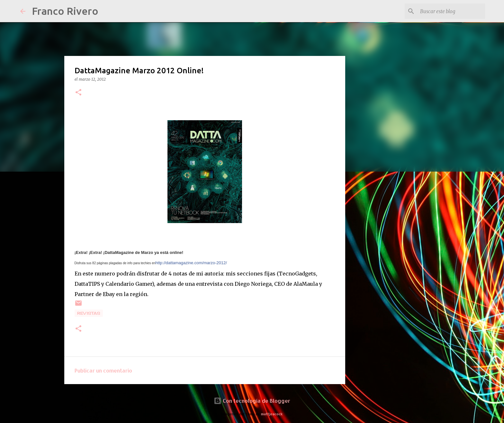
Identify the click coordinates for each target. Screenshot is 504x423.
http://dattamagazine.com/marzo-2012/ (191, 263)
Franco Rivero (65, 11)
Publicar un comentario (103, 370)
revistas (89, 313)
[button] (78, 93)
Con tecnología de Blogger (252, 401)
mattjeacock (272, 414)
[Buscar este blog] (451, 11)
